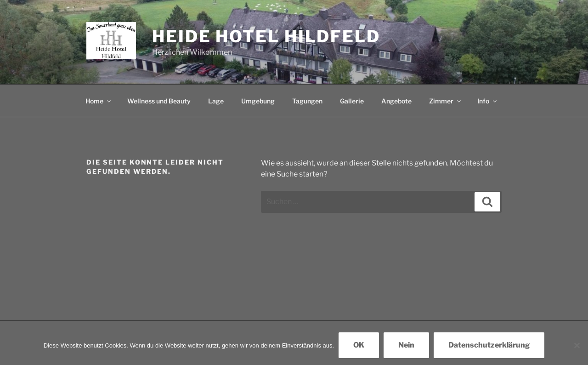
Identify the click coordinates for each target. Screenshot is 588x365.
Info (488, 101)
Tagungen (307, 101)
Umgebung (258, 101)
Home (99, 101)
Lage (216, 101)
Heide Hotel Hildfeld (266, 36)
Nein (406, 345)
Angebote (396, 101)
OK (359, 345)
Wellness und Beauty (159, 101)
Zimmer (446, 101)
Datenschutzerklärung (489, 345)
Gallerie (352, 101)
